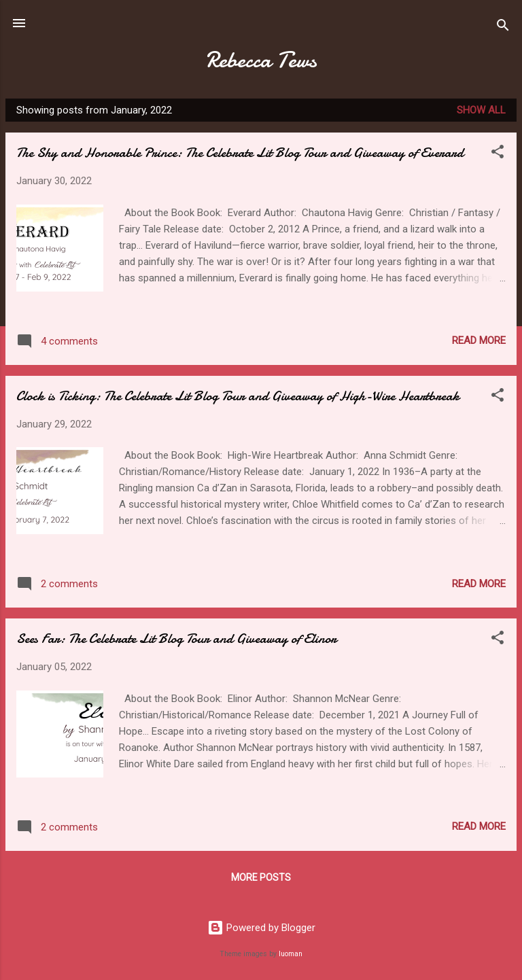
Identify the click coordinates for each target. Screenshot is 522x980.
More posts (261, 877)
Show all (481, 110)
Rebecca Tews (261, 60)
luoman (291, 954)
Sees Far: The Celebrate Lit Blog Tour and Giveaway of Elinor (176, 638)
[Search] (503, 28)
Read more (479, 340)
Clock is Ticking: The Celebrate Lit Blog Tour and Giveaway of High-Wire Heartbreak (238, 396)
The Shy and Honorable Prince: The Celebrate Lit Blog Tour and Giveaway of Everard (240, 153)
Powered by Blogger (261, 928)
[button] (498, 154)
